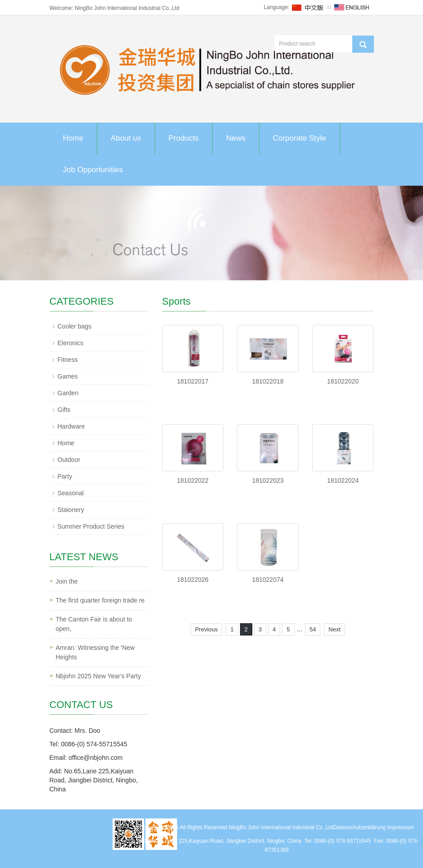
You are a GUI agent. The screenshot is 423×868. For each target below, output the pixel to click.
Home (73, 138)
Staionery (71, 510)
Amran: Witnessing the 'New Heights (95, 652)
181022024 (343, 480)
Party (65, 476)
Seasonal (71, 493)
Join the (67, 581)
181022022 (193, 480)
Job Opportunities (93, 170)
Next (334, 629)
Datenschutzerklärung (360, 827)
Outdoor (69, 460)
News (236, 138)
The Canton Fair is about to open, (94, 624)
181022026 (193, 580)
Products (184, 138)
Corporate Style (300, 138)
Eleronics (71, 343)
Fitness (68, 360)
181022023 (268, 480)
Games (68, 376)
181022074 (268, 580)
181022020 (343, 381)
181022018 (268, 381)
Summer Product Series (91, 526)
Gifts (64, 410)
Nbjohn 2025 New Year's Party (98, 676)
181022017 (193, 381)
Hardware (71, 426)
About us (126, 138)
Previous (207, 629)
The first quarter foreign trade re (100, 600)
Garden (68, 393)
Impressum (401, 827)
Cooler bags (75, 326)
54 (313, 629)
